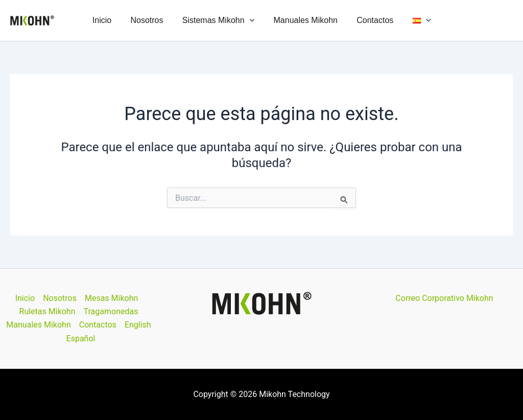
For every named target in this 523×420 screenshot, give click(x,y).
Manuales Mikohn (304, 20)
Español (81, 339)
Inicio (109, 20)
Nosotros (151, 20)
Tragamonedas (111, 311)
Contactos (371, 20)
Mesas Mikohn (111, 298)
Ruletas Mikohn (47, 311)
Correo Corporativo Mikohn (444, 298)
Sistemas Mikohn (219, 20)
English (138, 325)
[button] (251, 20)
